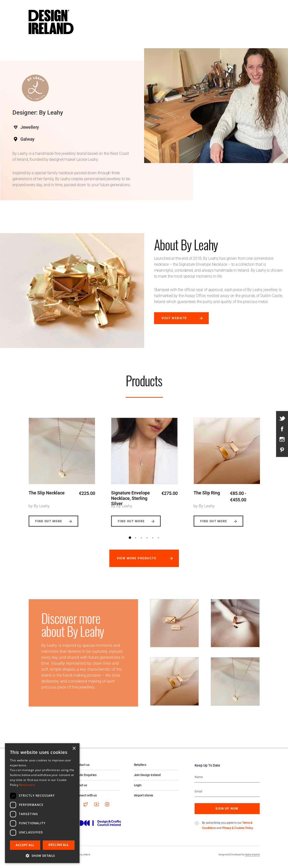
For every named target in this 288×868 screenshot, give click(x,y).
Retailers (140, 769)
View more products (137, 563)
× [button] (74, 749)
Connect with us (86, 800)
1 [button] (130, 542)
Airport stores (144, 800)
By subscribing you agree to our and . (228, 830)
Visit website (174, 318)
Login (138, 789)
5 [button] (153, 542)
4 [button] (147, 542)
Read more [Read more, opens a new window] (27, 785)
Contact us (82, 769)
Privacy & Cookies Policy (238, 832)
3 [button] (141, 542)
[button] (42, 856)
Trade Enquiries (86, 779)
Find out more (49, 525)
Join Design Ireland (147, 779)
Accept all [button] (25, 845)
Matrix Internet (252, 859)
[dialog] (42, 803)
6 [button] (159, 542)
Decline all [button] (59, 845)
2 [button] (136, 542)
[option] (62, 471)
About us (81, 789)
